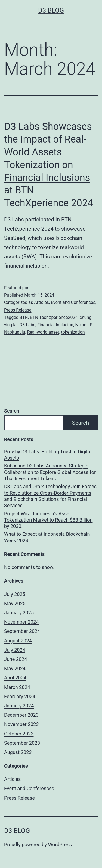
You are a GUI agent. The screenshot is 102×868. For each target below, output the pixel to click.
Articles (41, 302)
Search (12, 411)
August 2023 (18, 752)
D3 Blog (51, 10)
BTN (24, 317)
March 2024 (17, 687)
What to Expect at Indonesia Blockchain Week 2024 (47, 537)
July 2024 (15, 650)
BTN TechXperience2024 (54, 317)
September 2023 (22, 743)
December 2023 (21, 715)
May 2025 (15, 603)
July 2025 (15, 594)
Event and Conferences (73, 302)
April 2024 (15, 678)
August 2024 (18, 641)
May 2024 (15, 668)
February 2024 (20, 696)
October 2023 (19, 734)
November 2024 (21, 622)
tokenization (73, 332)
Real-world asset (43, 332)
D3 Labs (27, 325)
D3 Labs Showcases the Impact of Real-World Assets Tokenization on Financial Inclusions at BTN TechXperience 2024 (49, 165)
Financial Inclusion (55, 325)
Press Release (18, 310)
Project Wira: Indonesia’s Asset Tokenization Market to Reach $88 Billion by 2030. (48, 520)
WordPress (60, 844)
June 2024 (16, 659)
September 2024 (22, 631)
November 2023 (21, 724)
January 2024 (19, 706)
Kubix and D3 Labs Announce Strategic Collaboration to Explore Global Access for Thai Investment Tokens (50, 472)
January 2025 (19, 613)
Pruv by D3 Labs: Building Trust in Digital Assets (48, 455)
